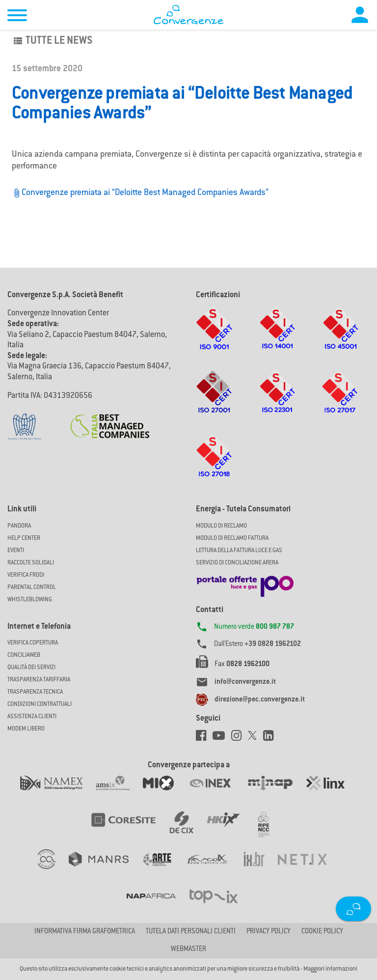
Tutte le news (52, 41)
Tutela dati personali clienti (191, 932)
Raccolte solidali (31, 563)
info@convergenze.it (245, 682)
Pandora (19, 526)
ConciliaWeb (24, 655)
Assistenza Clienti (32, 717)
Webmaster (188, 950)
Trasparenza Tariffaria (39, 680)
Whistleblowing (30, 600)
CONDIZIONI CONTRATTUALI (40, 704)
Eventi (16, 551)
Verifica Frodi (26, 575)
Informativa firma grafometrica (85, 932)
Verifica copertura (33, 643)
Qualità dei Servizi (31, 668)
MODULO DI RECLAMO (221, 526)
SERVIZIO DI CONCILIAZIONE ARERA (237, 563)
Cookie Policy (322, 932)
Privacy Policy (269, 932)
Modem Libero (26, 729)
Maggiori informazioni (330, 969)
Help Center (24, 538)
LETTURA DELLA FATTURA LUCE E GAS (239, 551)
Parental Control (32, 588)
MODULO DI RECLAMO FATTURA (232, 538)
